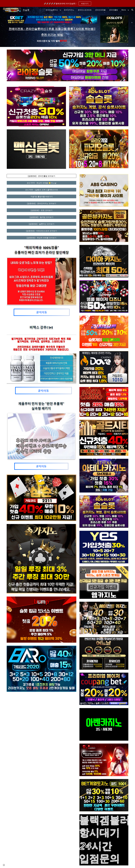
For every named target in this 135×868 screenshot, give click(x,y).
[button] (132, 10)
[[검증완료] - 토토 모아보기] (41, 210)
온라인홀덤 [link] (114, 10)
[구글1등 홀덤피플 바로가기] (41, 197)
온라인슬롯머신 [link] (52, 10)
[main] (52, 34)
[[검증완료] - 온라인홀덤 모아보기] (41, 176)
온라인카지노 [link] (69, 10)
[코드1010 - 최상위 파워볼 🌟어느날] (41, 183)
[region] (67, 3)
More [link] (124, 10)
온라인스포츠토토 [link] (85, 10)
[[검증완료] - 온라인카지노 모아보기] (41, 203)
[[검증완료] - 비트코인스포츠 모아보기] (41, 231)
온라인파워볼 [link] (100, 10)
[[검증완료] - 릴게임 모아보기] (41, 217)
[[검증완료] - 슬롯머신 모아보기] (41, 224)
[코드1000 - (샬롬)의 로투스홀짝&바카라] (41, 190)
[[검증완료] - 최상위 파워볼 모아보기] (41, 238)
